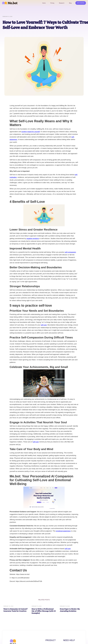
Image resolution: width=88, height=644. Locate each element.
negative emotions (33, 239)
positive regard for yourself (31, 132)
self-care (44, 325)
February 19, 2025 (8, 606)
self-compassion (70, 252)
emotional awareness (63, 531)
